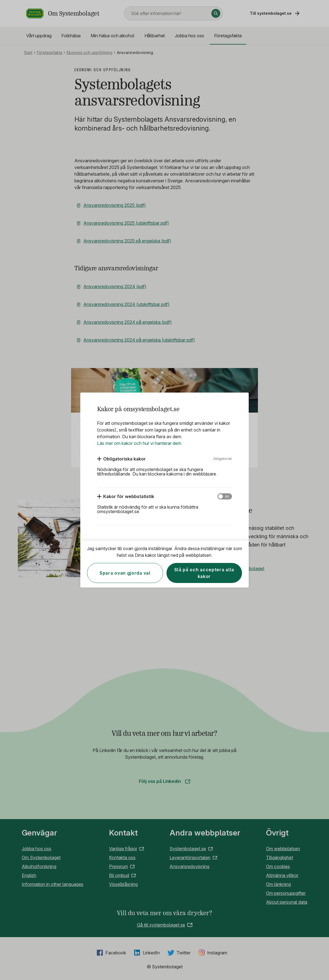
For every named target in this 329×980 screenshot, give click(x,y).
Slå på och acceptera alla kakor (204, 573)
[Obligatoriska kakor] (121, 459)
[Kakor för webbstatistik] (126, 496)
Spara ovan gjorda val (125, 573)
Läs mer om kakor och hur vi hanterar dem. (140, 443)
